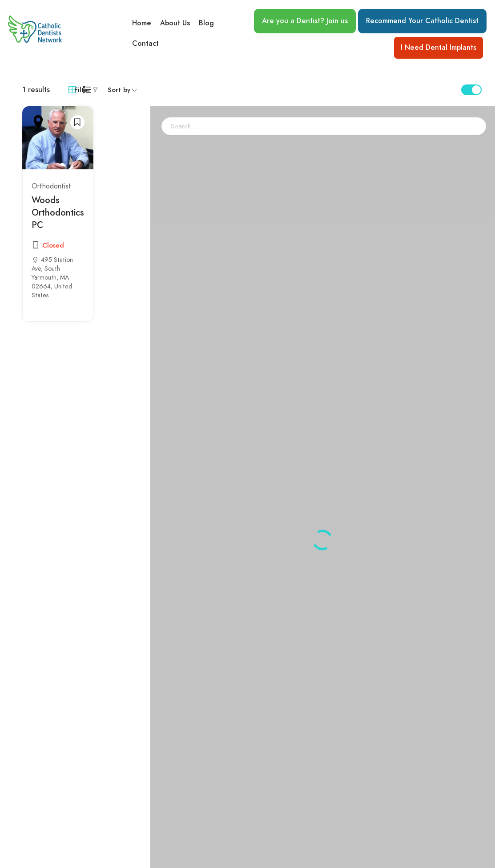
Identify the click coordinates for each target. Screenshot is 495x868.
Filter (82, 90)
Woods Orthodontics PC (58, 212)
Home (142, 23)
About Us (175, 23)
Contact (145, 44)
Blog (206, 23)
